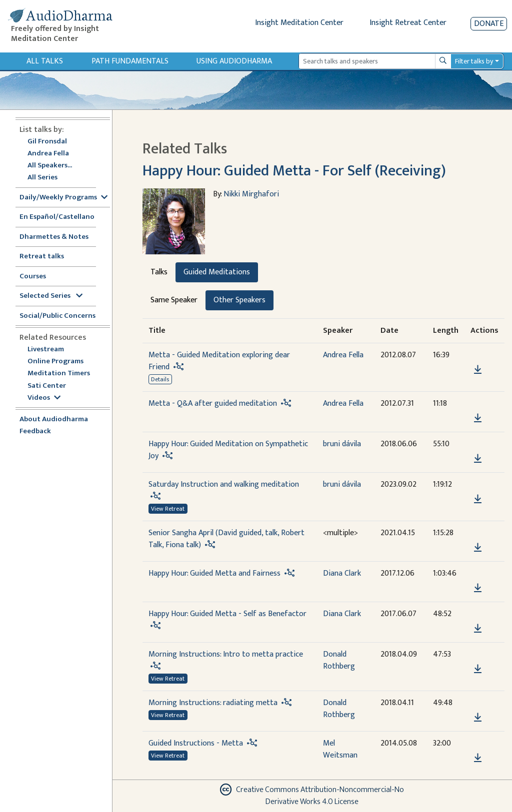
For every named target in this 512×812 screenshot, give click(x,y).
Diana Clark (342, 573)
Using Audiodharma (234, 61)
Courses (33, 277)
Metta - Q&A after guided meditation (213, 404)
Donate (489, 24)
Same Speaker (174, 300)
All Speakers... (50, 166)
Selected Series (51, 296)
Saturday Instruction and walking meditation (224, 484)
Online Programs (55, 362)
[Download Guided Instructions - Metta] (478, 758)
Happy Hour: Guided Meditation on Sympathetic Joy (228, 450)
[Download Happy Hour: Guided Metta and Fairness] (478, 588)
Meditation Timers (59, 374)
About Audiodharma (54, 419)
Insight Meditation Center (299, 23)
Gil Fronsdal (47, 142)
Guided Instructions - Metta (196, 743)
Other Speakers (239, 300)
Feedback (35, 431)
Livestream (46, 350)
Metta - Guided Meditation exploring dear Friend (219, 361)
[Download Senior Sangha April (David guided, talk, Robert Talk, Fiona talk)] (478, 548)
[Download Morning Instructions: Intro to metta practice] (478, 669)
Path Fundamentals (130, 61)
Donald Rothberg (339, 660)
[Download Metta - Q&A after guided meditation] (478, 418)
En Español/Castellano (57, 217)
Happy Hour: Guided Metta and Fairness (214, 573)
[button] (477, 356)
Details (160, 379)
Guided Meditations (217, 272)
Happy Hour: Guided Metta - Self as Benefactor (227, 614)
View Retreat (168, 509)
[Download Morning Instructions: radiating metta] (478, 718)
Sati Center (47, 386)
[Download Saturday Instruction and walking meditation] (478, 499)
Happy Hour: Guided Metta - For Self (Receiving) (294, 171)
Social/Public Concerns (57, 316)
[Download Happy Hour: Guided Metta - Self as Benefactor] (478, 629)
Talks (159, 272)
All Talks (45, 61)
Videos (44, 398)
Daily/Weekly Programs (63, 198)
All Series (42, 178)
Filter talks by (474, 61)
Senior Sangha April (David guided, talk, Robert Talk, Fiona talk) (226, 539)
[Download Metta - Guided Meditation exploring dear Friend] (478, 370)
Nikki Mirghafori (251, 194)
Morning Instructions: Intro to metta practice (226, 654)
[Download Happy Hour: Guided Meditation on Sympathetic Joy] (478, 459)
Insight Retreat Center (408, 23)
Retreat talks (42, 257)
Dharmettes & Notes (54, 237)
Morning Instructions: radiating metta (213, 703)
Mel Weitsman (340, 749)
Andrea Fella (48, 154)
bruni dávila (342, 444)
